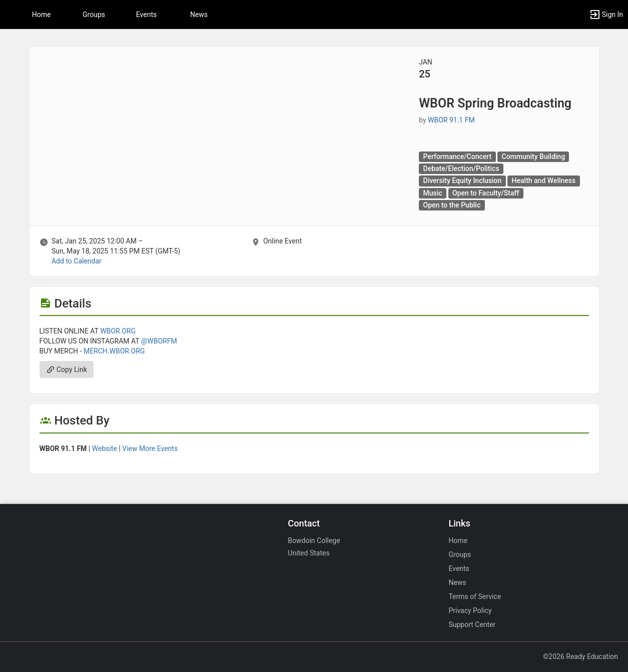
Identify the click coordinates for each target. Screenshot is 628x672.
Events (146, 14)
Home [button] (42, 14)
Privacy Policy (470, 610)
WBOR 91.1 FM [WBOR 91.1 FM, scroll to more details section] (451, 120)
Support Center (472, 624)
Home (458, 540)
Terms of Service (475, 596)
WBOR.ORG (118, 331)
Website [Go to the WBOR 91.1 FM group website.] (105, 448)
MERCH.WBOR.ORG (114, 351)
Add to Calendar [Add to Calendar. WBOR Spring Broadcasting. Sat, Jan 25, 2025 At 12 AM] (77, 261)
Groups (94, 14)
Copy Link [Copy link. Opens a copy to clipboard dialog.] (67, 369)
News (199, 14)
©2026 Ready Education (580, 656)
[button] (606, 14)
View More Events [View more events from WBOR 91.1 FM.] (150, 448)
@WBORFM (159, 341)
